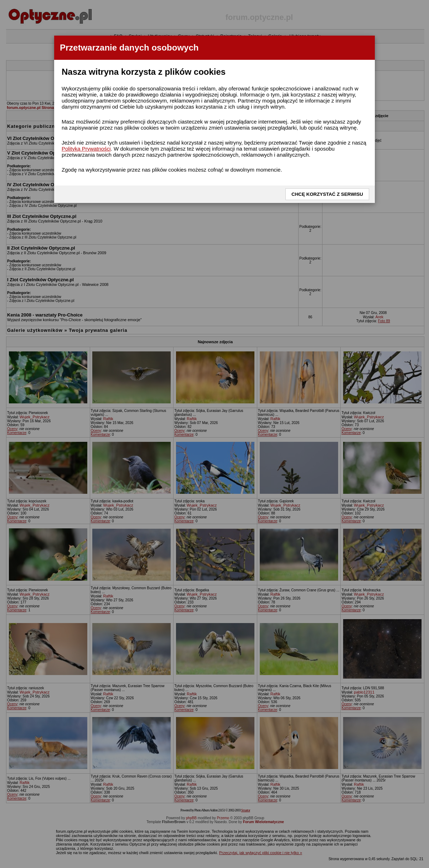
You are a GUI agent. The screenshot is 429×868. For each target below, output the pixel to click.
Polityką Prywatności (86, 149)
